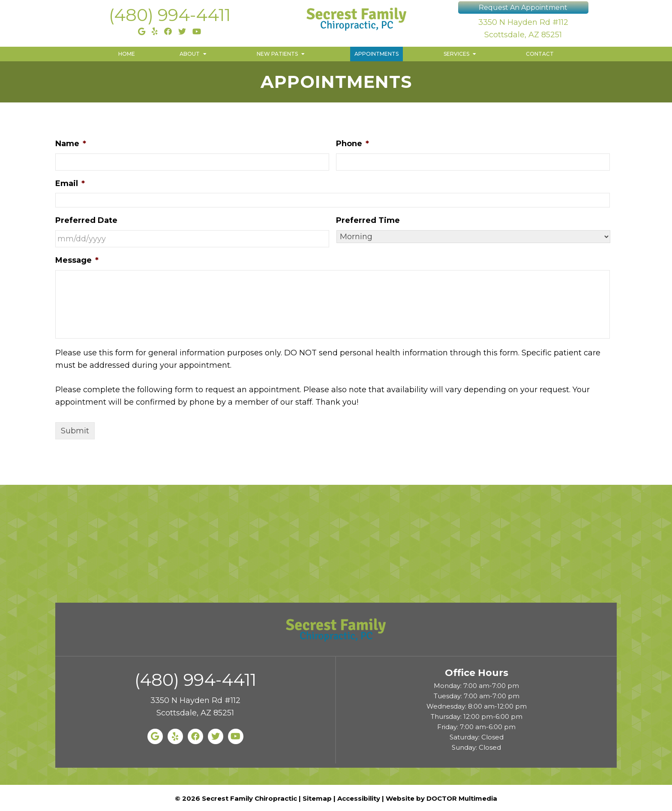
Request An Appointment (523, 8)
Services (456, 54)
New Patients (277, 54)
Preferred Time (368, 220)
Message (77, 260)
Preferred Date (86, 220)
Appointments (376, 54)
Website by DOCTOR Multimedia (441, 798)
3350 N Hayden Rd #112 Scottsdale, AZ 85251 (523, 29)
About (190, 54)
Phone (352, 144)
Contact (540, 54)
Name (71, 144)
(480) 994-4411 (170, 15)
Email (70, 183)
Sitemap (317, 798)
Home (127, 54)
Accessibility (359, 798)
